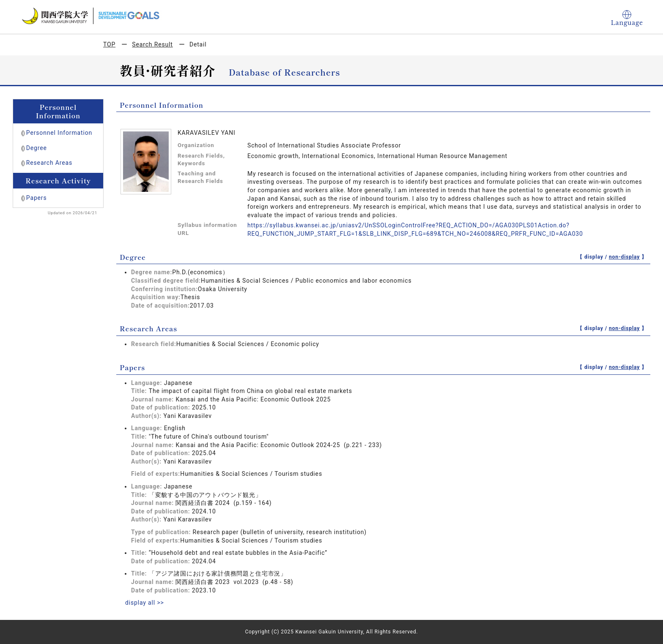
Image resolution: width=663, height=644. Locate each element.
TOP (109, 44)
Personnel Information (59, 133)
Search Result (152, 44)
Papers (37, 198)
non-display (624, 257)
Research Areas (49, 163)
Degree (37, 148)
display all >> (145, 603)
